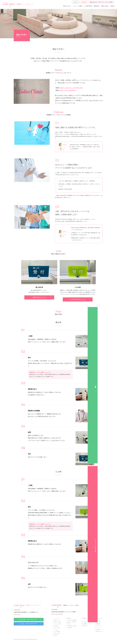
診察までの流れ (58, 622)
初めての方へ (64, 7)
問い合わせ (99, 622)
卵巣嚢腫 (84, 618)
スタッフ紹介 (57, 628)
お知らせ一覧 (99, 618)
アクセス (101, 3)
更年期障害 (85, 624)
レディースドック (86, 620)
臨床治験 (98, 620)
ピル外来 (28, 624)
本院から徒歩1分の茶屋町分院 (68, 90)
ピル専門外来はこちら (78, 299)
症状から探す (104, 7)
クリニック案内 (75, 7)
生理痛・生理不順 (71, 622)
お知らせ (75, 3)
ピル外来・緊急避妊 (72, 620)
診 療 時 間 (115, 312)
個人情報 (98, 630)
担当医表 (56, 626)
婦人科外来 (28, 620)
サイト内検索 (108, 3)
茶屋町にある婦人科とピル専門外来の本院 (72, 88)
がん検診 (84, 622)
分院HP (61, 614)
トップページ (57, 618)
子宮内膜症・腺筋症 (72, 626)
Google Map (17, 614)
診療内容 (95, 7)
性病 (68, 624)
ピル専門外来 (86, 7)
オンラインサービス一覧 (115, 333)
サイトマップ (99, 626)
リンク (98, 628)
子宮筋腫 (69, 628)
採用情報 (84, 3)
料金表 (112, 7)
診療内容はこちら (39, 297)
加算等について (100, 631)
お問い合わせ (93, 3)
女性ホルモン (85, 626)
